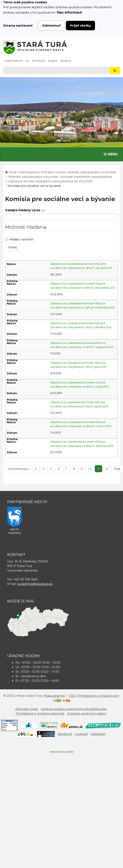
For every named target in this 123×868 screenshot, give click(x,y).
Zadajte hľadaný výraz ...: (25, 210)
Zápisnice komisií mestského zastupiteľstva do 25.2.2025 (50, 181)
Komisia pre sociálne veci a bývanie (35, 186)
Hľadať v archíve (19, 239)
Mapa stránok (13, 61)
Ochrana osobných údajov (87, 713)
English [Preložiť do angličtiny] (53, 61)
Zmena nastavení (18, 25)
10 (90, 469)
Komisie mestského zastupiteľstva (86, 177)
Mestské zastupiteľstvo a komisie (33, 177)
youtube (81, 734)
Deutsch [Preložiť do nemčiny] (66, 61)
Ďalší (117, 469)
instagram (98, 734)
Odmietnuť (51, 25)
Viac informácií (69, 12)
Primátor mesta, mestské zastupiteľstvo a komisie (79, 172)
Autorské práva (27, 709)
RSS (27, 61)
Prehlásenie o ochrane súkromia (40, 713)
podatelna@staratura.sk (35, 584)
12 (107, 469)
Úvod (12, 172)
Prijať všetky (80, 25)
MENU (112, 154)
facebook (39, 61)
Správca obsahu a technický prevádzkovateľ (74, 709)
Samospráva (29, 172)
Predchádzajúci (18, 469)
